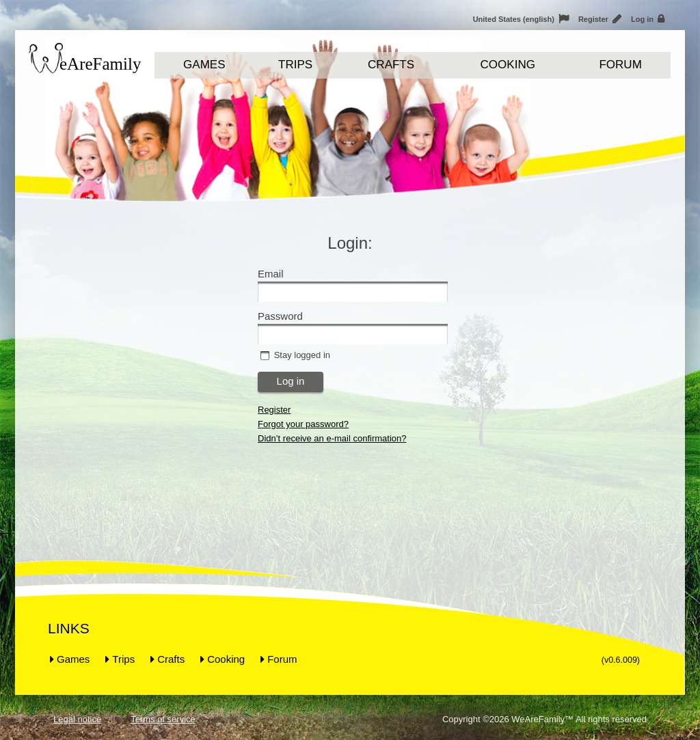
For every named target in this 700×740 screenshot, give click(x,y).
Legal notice (77, 719)
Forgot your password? (303, 424)
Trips (295, 65)
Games (204, 65)
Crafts (391, 65)
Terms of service (163, 719)
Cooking (508, 65)
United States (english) (521, 19)
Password (280, 316)
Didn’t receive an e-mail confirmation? (332, 438)
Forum (620, 65)
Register (600, 19)
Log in (648, 19)
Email (271, 274)
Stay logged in (302, 355)
